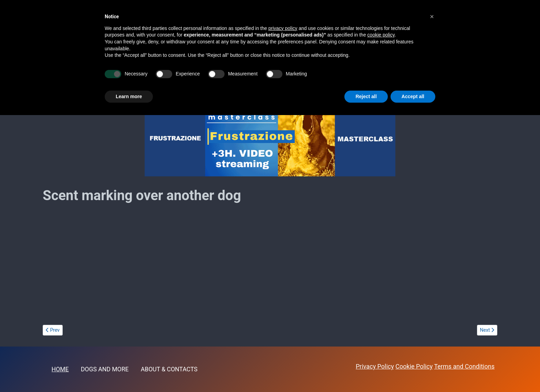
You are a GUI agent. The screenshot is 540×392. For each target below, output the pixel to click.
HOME (60, 369)
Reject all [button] (366, 96)
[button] (432, 17)
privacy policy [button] (283, 28)
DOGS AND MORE (105, 369)
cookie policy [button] (381, 35)
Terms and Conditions (464, 366)
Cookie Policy (414, 366)
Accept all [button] (413, 96)
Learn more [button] (129, 96)
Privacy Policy (375, 366)
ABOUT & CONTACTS (169, 369)
